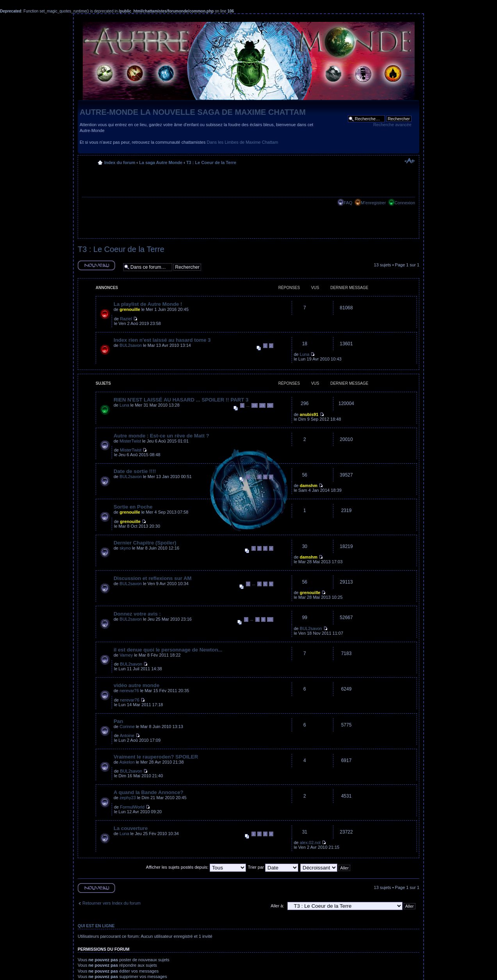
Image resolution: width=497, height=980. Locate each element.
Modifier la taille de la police (409, 161)
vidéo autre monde (136, 685)
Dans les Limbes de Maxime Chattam (243, 142)
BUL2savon (131, 345)
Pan (118, 721)
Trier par (273, 867)
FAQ (348, 203)
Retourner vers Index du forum (111, 903)
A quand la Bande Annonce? (149, 792)
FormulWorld (132, 807)
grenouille (130, 309)
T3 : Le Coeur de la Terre (211, 162)
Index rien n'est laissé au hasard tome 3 (162, 340)
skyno (125, 548)
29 (262, 405)
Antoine (127, 735)
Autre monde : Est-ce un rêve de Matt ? (161, 436)
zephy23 (128, 798)
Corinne (127, 727)
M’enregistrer (373, 203)
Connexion (405, 203)
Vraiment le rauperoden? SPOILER (156, 757)
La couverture (131, 828)
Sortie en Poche (133, 507)
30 (270, 405)
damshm (309, 486)
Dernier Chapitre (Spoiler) (145, 543)
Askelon (127, 762)
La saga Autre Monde (161, 162)
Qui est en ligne (96, 926)
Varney (126, 655)
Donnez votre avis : (137, 614)
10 (270, 619)
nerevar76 (129, 691)
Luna (305, 354)
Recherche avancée (392, 125)
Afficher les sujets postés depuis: (196, 867)
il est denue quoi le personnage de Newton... (168, 650)
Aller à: (277, 906)
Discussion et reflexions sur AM (153, 578)
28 (255, 405)
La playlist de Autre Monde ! (148, 304)
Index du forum (120, 162)
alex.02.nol (310, 843)
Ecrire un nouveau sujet (96, 265)
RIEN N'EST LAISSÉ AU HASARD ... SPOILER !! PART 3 (181, 400)
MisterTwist (130, 441)
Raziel (126, 319)
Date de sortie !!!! (135, 471)
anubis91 (309, 414)
